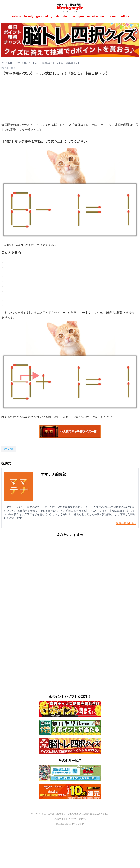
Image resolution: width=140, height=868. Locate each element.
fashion (16, 16)
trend (113, 16)
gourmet (42, 16)
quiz (81, 16)
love (73, 16)
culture (124, 16)
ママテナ (72, 819)
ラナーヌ (83, 819)
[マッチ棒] (9, 449)
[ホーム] (3, 63)
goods (55, 16)
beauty (29, 16)
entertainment (97, 16)
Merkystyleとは (38, 814)
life (65, 16)
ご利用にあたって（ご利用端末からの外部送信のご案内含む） (79, 814)
